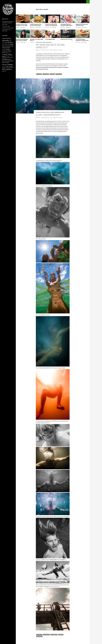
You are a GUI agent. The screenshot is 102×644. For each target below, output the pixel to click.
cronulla (44, 112)
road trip (8, 38)
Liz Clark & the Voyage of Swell (8, 28)
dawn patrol (10, 61)
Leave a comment (59, 50)
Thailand (9, 45)
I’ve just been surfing (6, 26)
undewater (40, 636)
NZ (7, 51)
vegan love (59, 74)
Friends (4, 65)
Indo (10, 55)
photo (48, 112)
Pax (52, 117)
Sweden (8, 49)
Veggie (3, 47)
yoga (3, 71)
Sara (52, 50)
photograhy (46, 635)
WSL (6, 45)
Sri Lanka (9, 67)
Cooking (11, 46)
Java (9, 51)
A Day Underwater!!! (48, 115)
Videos (3, 46)
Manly (3, 45)
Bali (12, 45)
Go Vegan (39, 74)
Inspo (40, 42)
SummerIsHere (54, 635)
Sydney (52, 112)
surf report (7, 46)
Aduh (6, 61)
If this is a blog (5, 24)
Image (38, 50)
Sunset (4, 38)
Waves (4, 57)
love (9, 57)
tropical (7, 62)
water (63, 112)
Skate (12, 57)
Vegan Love (49, 42)
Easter (4, 53)
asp (5, 71)
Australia (38, 112)
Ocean (4, 59)
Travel (44, 42)
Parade (4, 51)
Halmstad (4, 49)
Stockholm (4, 67)
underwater (57, 112)
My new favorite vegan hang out (50, 46)
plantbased (46, 74)
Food (37, 42)
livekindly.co (40, 54)
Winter (4, 62)
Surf (4, 69)
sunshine (52, 74)
